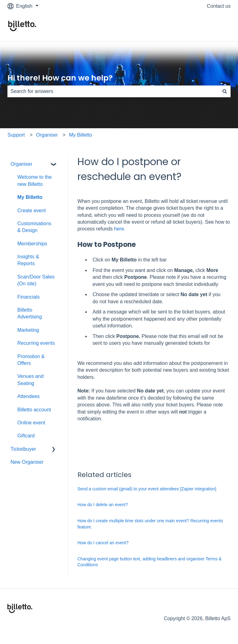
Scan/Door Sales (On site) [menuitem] (36, 280)
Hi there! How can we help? (60, 78)
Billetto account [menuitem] (34, 410)
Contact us (219, 6)
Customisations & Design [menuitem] (34, 227)
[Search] (225, 91)
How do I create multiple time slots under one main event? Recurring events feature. (150, 524)
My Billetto (81, 135)
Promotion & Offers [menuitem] (31, 360)
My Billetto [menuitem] (30, 197)
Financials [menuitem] (29, 297)
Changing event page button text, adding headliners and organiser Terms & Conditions (150, 562)
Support (16, 135)
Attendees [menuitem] (29, 396)
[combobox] (113, 91)
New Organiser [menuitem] (27, 462)
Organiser (47, 135)
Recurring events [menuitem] (36, 343)
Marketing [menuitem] (28, 330)
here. (120, 229)
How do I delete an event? (103, 505)
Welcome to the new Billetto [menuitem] (35, 180)
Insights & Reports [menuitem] (28, 260)
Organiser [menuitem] (21, 164)
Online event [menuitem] (31, 423)
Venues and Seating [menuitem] (31, 380)
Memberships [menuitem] (32, 244)
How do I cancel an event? (103, 543)
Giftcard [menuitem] (26, 436)
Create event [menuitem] (32, 210)
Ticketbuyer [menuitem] (23, 449)
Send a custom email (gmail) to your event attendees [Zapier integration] (147, 489)
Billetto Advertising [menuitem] (30, 313)
